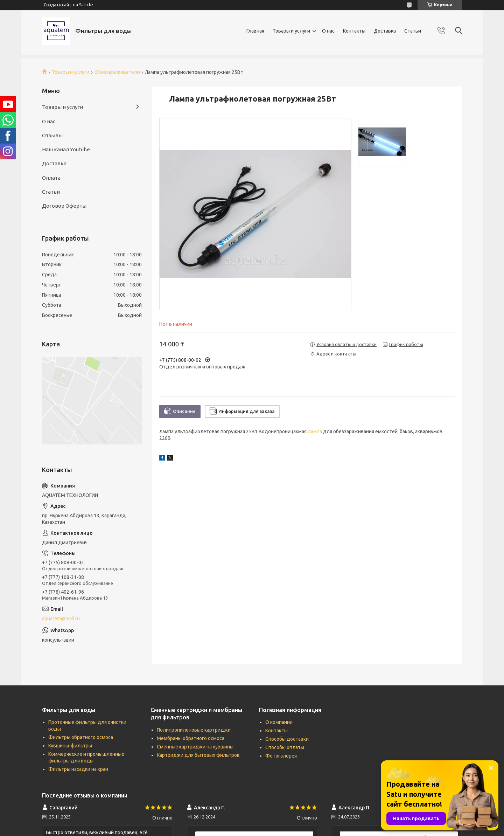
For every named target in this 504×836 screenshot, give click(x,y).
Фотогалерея (281, 756)
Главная (255, 31)
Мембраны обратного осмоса (191, 738)
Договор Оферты (64, 206)
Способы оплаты (285, 747)
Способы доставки (287, 739)
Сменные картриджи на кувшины (195, 747)
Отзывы (52, 135)
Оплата (51, 178)
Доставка (385, 31)
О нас (328, 31)
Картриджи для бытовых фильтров (198, 755)
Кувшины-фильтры (70, 746)
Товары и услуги (291, 31)
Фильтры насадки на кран (78, 769)
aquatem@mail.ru (61, 619)
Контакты (354, 31)
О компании (279, 722)
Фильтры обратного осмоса (81, 737)
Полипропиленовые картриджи (194, 730)
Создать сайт (58, 5)
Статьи (413, 31)
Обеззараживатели (117, 72)
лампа (315, 431)
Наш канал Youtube (66, 149)
